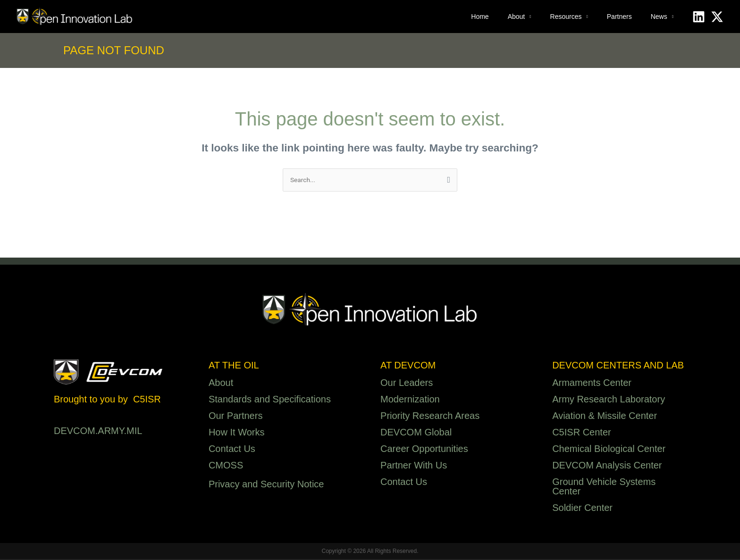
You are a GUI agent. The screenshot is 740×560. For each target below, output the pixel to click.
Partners (619, 17)
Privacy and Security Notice (266, 485)
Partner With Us (414, 466)
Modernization (410, 400)
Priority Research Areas (430, 417)
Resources (566, 17)
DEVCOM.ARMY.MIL (98, 432)
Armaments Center (592, 384)
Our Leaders (407, 384)
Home (480, 17)
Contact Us (232, 450)
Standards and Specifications (270, 400)
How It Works (237, 433)
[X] (717, 17)
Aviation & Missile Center (605, 417)
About (517, 17)
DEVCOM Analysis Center (607, 466)
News (659, 17)
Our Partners (235, 417)
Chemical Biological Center (609, 450)
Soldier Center (582, 509)
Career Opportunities (424, 450)
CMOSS (226, 466)
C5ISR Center (582, 433)
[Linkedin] (699, 17)
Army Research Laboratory (609, 400)
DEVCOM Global (416, 433)
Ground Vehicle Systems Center (604, 487)
